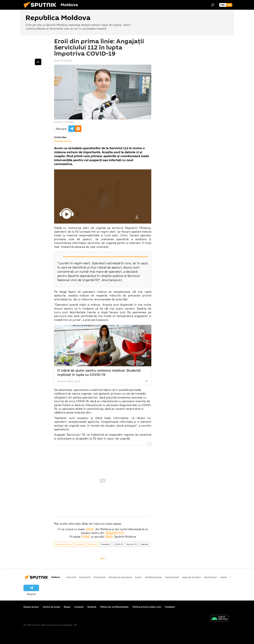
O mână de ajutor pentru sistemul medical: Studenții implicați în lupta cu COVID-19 (99, 372)
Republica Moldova (64, 544)
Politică (71, 577)
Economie (100, 577)
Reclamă (92, 607)
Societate (80, 544)
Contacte (79, 607)
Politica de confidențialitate (114, 607)
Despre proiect (31, 607)
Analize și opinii (192, 577)
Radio (109, 537)
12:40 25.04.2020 (63, 61)
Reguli (67, 607)
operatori (145, 544)
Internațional (153, 577)
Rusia (138, 577)
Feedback (170, 607)
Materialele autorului (62, 141)
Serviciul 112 (132, 544)
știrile (90, 529)
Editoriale (210, 577)
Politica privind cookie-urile (147, 607)
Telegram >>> (115, 533)
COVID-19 (118, 544)
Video (86, 537)
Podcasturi (92, 544)
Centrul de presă (51, 607)
